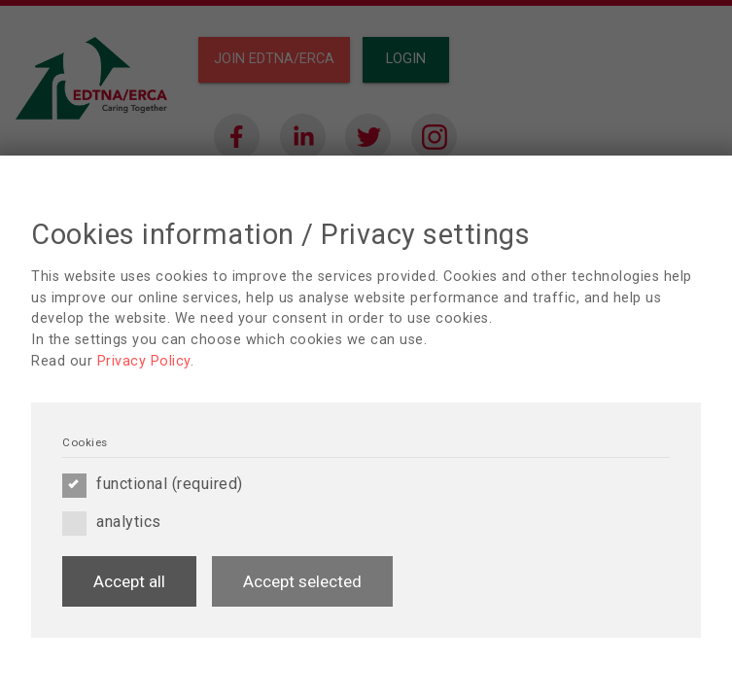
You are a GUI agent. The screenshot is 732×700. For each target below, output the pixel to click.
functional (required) (153, 484)
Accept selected (302, 581)
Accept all (129, 581)
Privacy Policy (144, 361)
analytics (112, 522)
